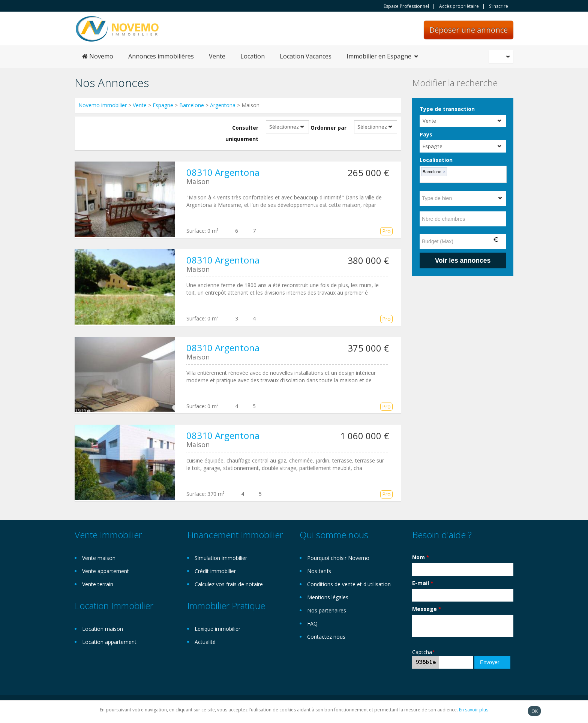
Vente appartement (106, 571)
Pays (426, 134)
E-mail (423, 583)
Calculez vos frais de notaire (229, 584)
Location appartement (109, 642)
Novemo (98, 56)
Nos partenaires (327, 610)
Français (502, 57)
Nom (421, 557)
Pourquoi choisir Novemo (338, 558)
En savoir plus (474, 710)
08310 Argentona (223, 172)
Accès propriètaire (459, 6)
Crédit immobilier (215, 571)
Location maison (103, 629)
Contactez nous (326, 637)
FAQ (312, 623)
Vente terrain (98, 584)
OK (535, 711)
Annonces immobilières (161, 56)
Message (427, 609)
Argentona (223, 105)
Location (253, 56)
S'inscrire (499, 6)
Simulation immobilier (221, 558)
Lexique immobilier (217, 629)
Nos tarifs (319, 571)
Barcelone (192, 105)
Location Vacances (306, 56)
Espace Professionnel (406, 6)
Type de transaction (447, 109)
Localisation (436, 160)
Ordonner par (328, 128)
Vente (217, 56)
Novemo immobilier (103, 105)
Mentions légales (328, 597)
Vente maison (99, 558)
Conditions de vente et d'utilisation (349, 584)
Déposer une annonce (469, 30)
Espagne (163, 105)
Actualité (205, 642)
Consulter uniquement (242, 133)
